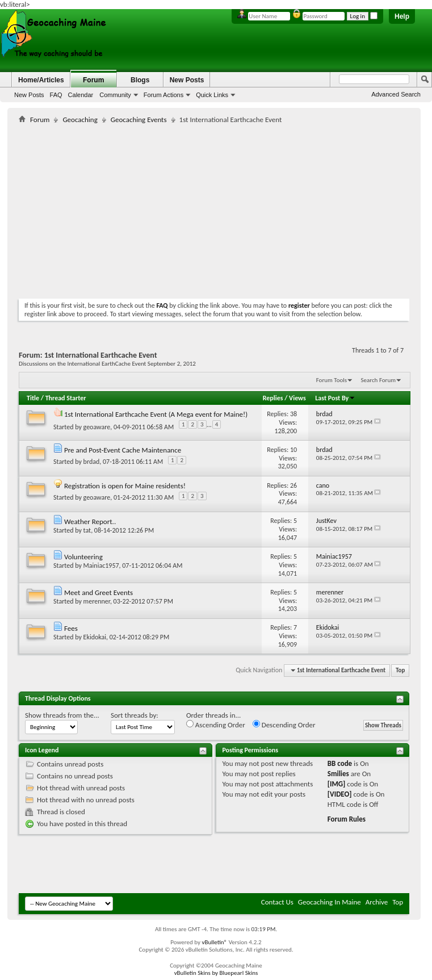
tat (87, 530)
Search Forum (379, 380)
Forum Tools (332, 380)
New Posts (29, 95)
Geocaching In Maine (330, 902)
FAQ (56, 95)
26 (293, 485)
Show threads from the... (62, 715)
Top (400, 670)
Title (33, 398)
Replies (273, 398)
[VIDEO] (340, 794)
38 (293, 414)
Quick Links (212, 95)
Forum (93, 80)
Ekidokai (95, 637)
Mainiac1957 (101, 566)
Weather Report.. (90, 522)
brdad (92, 462)
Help (402, 16)
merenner (97, 601)
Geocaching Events (139, 120)
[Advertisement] (152, 209)
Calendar (81, 95)
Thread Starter (66, 398)
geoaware (97, 427)
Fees (71, 628)
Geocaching (80, 120)
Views (297, 398)
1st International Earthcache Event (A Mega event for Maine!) (156, 414)
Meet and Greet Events (98, 592)
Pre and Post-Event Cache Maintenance (123, 450)
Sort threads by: (135, 715)
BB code (340, 763)
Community (115, 95)
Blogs (140, 80)
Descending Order (284, 724)
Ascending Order (216, 724)
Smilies (338, 774)
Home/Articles (41, 80)
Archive (377, 902)
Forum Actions (163, 95)
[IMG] (337, 784)
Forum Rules (347, 819)
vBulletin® (214, 942)
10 (293, 450)
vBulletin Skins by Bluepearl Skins (216, 973)
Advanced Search (396, 94)
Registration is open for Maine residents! (125, 486)
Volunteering (83, 557)
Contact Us (277, 902)
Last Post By (335, 398)
